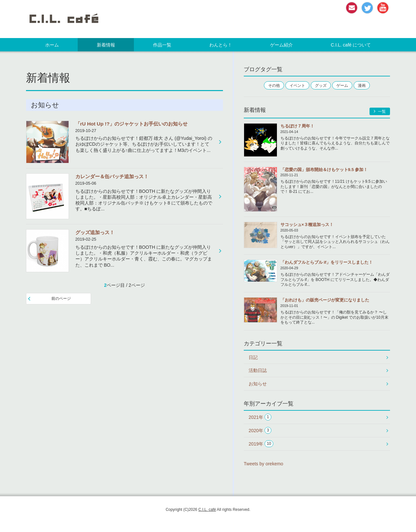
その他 (274, 86)
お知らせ (258, 384)
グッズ (321, 86)
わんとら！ (221, 45)
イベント (297, 86)
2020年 (260, 430)
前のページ (61, 299)
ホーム (52, 45)
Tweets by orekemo (263, 464)
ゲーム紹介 (281, 45)
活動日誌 (258, 370)
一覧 (380, 111)
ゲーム (342, 86)
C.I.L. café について (351, 45)
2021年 (260, 417)
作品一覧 (162, 45)
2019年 (261, 444)
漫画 (362, 86)
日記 (253, 357)
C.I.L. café (207, 510)
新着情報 (106, 45)
